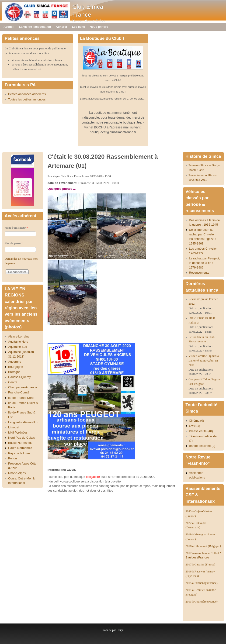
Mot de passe (14, 243)
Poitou (12, 458)
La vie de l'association (35, 27)
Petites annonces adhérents (27, 94)
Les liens (79, 27)
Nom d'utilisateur (16, 228)
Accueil (9, 27)
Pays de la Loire (19, 453)
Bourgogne (16, 367)
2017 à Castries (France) (200, 564)
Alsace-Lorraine (19, 336)
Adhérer (62, 27)
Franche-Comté (19, 392)
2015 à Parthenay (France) (202, 583)
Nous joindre (99, 27)
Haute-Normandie (20, 448)
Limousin (14, 427)
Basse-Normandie (20, 443)
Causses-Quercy (19, 377)
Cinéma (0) (196, 421)
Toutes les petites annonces (27, 99)
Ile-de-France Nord (21, 398)
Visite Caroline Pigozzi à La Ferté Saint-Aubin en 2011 (204, 360)
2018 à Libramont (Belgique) (203, 546)
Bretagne (14, 372)
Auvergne (15, 362)
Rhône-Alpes (17, 473)
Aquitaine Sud (18, 347)
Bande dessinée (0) (202, 446)
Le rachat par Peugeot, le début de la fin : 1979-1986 (204, 263)
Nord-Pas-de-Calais (21, 438)
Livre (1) (195, 426)
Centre (13, 382)
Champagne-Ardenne (23, 387)
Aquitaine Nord (18, 342)
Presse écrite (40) (201, 431)
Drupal (120, 630)
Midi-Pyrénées (18, 432)
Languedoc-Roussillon (23, 422)
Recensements (199, 273)
